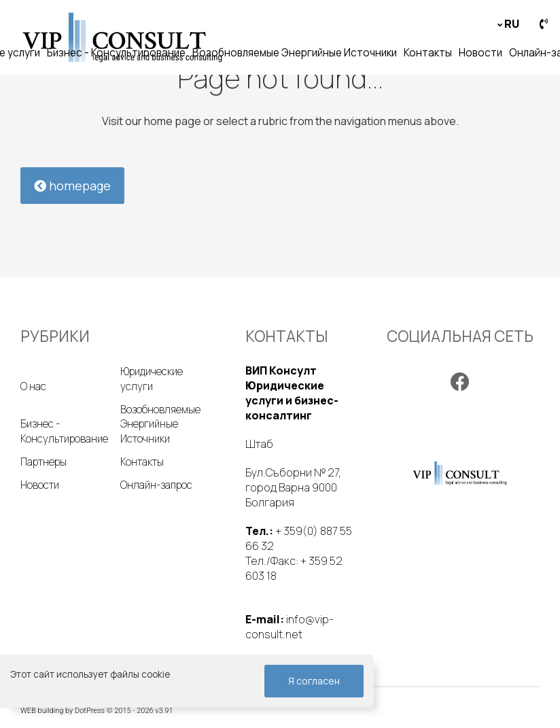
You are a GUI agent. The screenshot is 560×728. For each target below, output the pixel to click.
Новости (480, 53)
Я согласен (314, 681)
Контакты (428, 53)
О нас (33, 386)
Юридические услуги (152, 379)
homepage (72, 186)
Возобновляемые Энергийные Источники (295, 53)
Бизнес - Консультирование (116, 53)
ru (512, 24)
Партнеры (43, 462)
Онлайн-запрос (156, 485)
